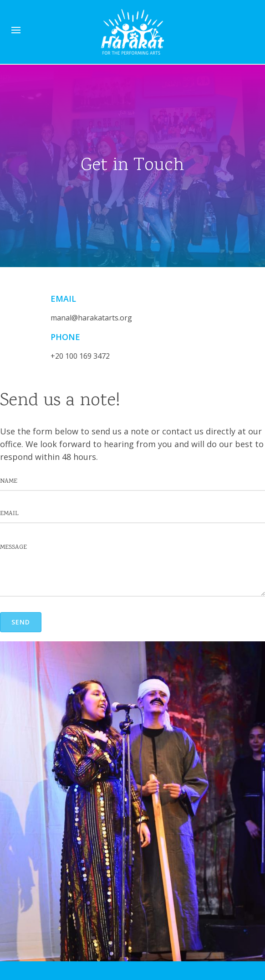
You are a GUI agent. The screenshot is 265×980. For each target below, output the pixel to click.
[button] (21, 622)
